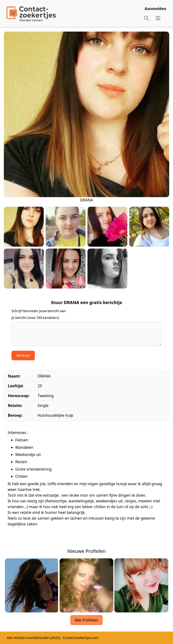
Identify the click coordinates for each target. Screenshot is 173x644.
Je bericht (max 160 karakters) (35, 318)
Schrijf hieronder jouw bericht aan (39, 311)
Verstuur (23, 355)
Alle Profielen (86, 620)
